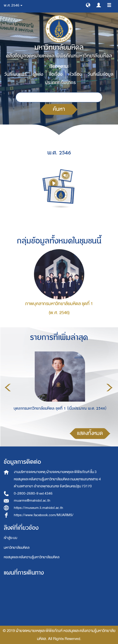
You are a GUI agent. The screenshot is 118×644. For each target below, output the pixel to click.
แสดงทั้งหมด (90, 433)
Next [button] (109, 388)
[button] (88, 5)
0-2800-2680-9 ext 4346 (33, 493)
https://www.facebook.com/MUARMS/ (44, 515)
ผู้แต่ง (38, 74)
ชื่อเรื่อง (56, 74)
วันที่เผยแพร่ (15, 74)
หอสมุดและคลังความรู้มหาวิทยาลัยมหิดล (32, 557)
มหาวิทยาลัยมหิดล (17, 548)
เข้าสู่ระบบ (10, 538)
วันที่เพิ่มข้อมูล (101, 74)
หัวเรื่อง (75, 74)
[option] (59, 387)
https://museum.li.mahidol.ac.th (38, 508)
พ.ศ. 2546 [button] (13, 5)
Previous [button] (8, 388)
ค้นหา (59, 109)
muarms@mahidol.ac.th (32, 500)
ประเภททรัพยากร (60, 83)
